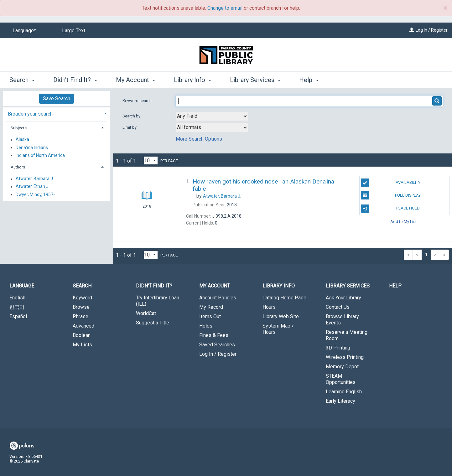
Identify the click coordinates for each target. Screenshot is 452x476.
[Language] (23, 31)
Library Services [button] (255, 80)
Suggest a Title (153, 323)
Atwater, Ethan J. (33, 187)
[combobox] (212, 116)
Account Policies (218, 298)
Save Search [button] (57, 98)
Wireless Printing (345, 357)
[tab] (57, 113)
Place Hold (390, 209)
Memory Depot (342, 367)
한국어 (17, 307)
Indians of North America (40, 155)
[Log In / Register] (412, 30)
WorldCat (146, 313)
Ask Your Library (343, 298)
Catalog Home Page (284, 298)
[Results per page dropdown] (151, 160)
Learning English (344, 392)
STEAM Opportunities (341, 379)
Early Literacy (340, 401)
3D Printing (338, 348)
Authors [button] (18, 167)
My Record (211, 307)
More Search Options (199, 139)
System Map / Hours (278, 329)
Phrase (81, 316)
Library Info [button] (192, 80)
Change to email (225, 8)
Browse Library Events (342, 320)
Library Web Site (281, 316)
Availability (391, 183)
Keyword (82, 298)
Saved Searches (217, 345)
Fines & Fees (214, 335)
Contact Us (338, 307)
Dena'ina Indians (32, 147)
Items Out (210, 316)
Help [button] (309, 80)
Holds (206, 326)
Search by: (132, 116)
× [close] (445, 8)
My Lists (82, 345)
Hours (269, 307)
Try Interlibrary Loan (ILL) (158, 301)
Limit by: (130, 127)
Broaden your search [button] (30, 114)
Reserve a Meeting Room (347, 335)
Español (18, 316)
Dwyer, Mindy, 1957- (35, 194)
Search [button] (22, 80)
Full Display (391, 195)
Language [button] (22, 286)
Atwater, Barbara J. (35, 179)
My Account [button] (135, 80)
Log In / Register (432, 30)
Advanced (83, 326)
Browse (81, 307)
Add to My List (403, 222)
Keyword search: (138, 101)
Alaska (22, 140)
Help (395, 286)
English (17, 298)
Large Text (74, 31)
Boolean (82, 335)
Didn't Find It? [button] (75, 80)
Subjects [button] (19, 128)
